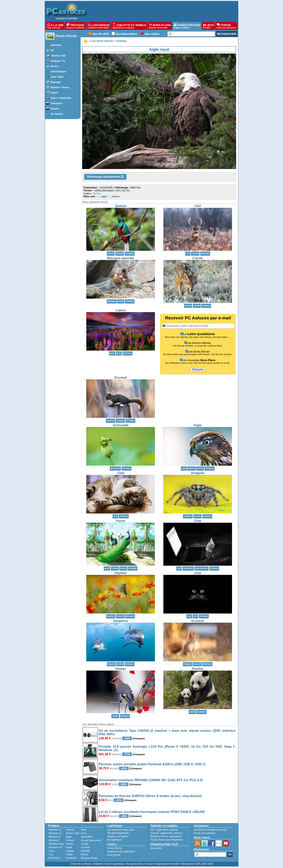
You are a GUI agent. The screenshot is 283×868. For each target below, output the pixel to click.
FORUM (226, 26)
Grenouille (121, 425)
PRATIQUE (76, 26)
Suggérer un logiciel (117, 836)
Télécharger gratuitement (105, 177)
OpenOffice (87, 837)
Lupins (121, 310)
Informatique (58, 71)
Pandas (198, 669)
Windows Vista (56, 844)
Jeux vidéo (57, 77)
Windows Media (89, 858)
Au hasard (57, 114)
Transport (56, 103)
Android (70, 830)
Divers (55, 66)
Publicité (98, 864)
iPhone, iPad (73, 833)
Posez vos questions (205, 833)
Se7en (97, 193)
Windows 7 (54, 840)
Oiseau (121, 669)
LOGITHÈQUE (99, 26)
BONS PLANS (160, 26)
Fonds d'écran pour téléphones (167, 840)
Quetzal (121, 206)
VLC (51, 854)
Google (85, 844)
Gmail (69, 847)
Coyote (198, 258)
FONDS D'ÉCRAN (187, 26)
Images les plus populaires (121, 852)
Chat (121, 473)
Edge (69, 837)
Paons (121, 521)
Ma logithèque (114, 840)
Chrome (70, 840)
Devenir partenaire (114, 864)
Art (52, 50)
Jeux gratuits (114, 855)
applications (162, 830)
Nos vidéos (152, 34)
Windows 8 (54, 837)
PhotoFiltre (54, 858)
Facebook (71, 858)
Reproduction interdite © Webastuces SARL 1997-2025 (184, 864)
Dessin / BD (58, 56)
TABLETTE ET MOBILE (129, 26)
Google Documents (91, 840)
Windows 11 (55, 830)
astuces (174, 830)
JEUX (208, 26)
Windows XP (55, 847)
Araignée (198, 473)
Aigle (198, 425)
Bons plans (156, 848)
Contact (149, 864)
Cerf (198, 206)
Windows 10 (55, 833)
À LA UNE (55, 26)
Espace (55, 109)
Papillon (121, 573)
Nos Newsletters (127, 34)
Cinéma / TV (58, 61)
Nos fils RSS (101, 34)
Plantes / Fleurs (60, 87)
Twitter (69, 854)
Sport (55, 93)
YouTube (85, 847)
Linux (51, 851)
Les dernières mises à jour (121, 830)
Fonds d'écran (66, 36)
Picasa (84, 854)
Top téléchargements (118, 833)
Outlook (70, 851)
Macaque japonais (121, 258)
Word (84, 830)
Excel (84, 833)
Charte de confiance (81, 864)
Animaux (56, 45)
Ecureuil (121, 378)
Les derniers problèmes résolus (210, 830)
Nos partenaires (135, 864)
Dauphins (121, 621)
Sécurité (85, 851)
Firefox (70, 844)
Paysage (56, 82)
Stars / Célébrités (61, 98)
